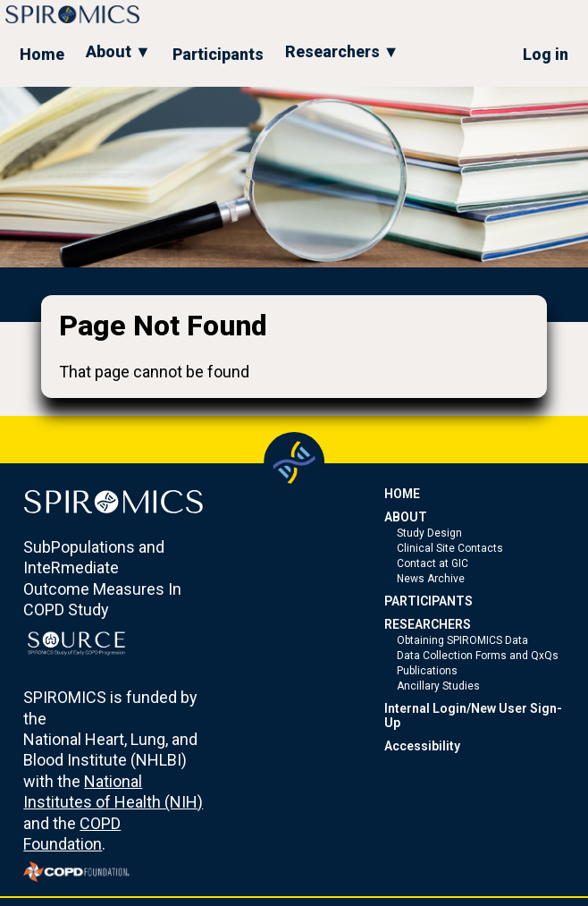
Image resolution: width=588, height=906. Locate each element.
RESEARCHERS (428, 624)
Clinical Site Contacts (450, 548)
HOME (402, 494)
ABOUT (406, 517)
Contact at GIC (433, 563)
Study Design (429, 533)
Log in (546, 54)
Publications (427, 671)
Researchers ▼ (342, 51)
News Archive (431, 579)
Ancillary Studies (438, 686)
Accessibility (422, 746)
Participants (218, 54)
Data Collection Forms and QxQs (478, 656)
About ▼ (118, 51)
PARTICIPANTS (428, 601)
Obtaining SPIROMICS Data (462, 640)
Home (42, 54)
